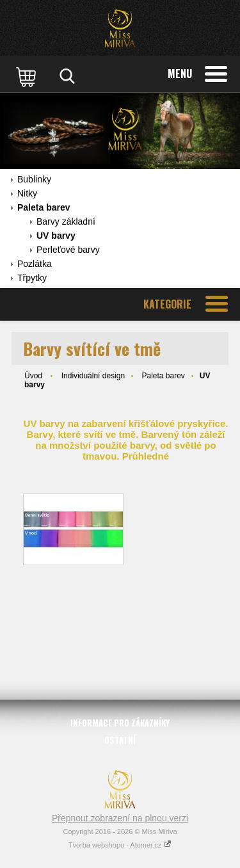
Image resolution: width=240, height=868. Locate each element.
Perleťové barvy (68, 250)
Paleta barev (44, 207)
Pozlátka (35, 264)
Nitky (27, 193)
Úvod (33, 376)
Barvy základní (66, 221)
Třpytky (32, 278)
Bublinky (34, 179)
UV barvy (56, 236)
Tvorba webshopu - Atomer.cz (120, 845)
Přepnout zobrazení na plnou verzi (120, 818)
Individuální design (93, 376)
